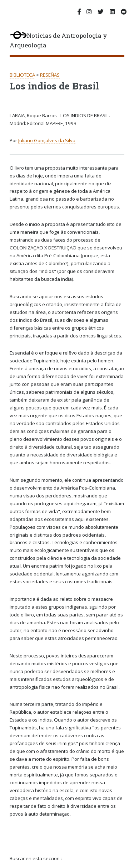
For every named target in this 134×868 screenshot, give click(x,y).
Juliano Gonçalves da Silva (47, 140)
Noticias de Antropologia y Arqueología (58, 40)
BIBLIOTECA (22, 75)
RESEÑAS (50, 75)
